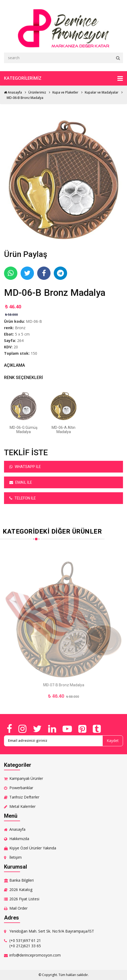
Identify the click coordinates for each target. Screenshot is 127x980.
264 (20, 340)
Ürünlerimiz (37, 92)
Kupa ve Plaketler (65, 92)
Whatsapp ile (25, 467)
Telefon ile (23, 498)
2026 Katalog (21, 890)
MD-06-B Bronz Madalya (25, 98)
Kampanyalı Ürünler (26, 778)
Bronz (20, 328)
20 (16, 347)
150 (34, 353)
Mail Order (18, 908)
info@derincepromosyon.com (35, 955)
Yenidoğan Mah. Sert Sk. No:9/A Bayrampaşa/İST (52, 931)
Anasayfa (13, 92)
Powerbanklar (21, 788)
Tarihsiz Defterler (24, 797)
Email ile (21, 482)
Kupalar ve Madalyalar (102, 92)
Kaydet (113, 741)
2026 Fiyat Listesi (24, 899)
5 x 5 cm (22, 334)
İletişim (16, 857)
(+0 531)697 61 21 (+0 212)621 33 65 (25, 943)
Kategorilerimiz (63, 78)
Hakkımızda (19, 839)
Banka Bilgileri (22, 880)
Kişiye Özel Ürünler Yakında (33, 848)
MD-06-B (34, 321)
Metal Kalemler (22, 806)
